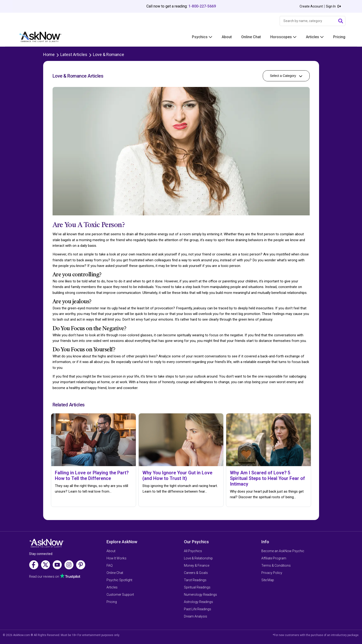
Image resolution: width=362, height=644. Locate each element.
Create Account (311, 6)
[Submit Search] (341, 21)
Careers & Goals (196, 573)
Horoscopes (283, 37)
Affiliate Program (274, 558)
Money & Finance (197, 565)
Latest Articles (74, 54)
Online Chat (251, 37)
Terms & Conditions (276, 565)
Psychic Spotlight (119, 580)
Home (49, 54)
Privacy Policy (272, 573)
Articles (315, 37)
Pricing (339, 37)
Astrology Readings (198, 602)
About (227, 37)
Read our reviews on (55, 577)
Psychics (202, 37)
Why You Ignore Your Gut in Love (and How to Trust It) (177, 476)
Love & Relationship (198, 558)
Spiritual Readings (197, 587)
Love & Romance (109, 54)
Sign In (333, 6)
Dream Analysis (196, 616)
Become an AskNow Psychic (283, 551)
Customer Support (120, 595)
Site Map (268, 580)
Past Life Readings (198, 609)
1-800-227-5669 (202, 6)
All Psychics (193, 551)
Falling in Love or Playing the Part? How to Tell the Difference (92, 476)
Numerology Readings (200, 595)
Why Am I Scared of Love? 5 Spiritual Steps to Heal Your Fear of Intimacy (267, 478)
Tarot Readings (195, 580)
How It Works (116, 558)
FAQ (110, 565)
